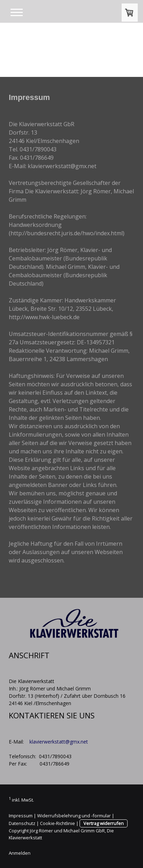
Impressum (21, 816)
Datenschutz (22, 823)
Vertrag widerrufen (104, 823)
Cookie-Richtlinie (57, 823)
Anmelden (20, 853)
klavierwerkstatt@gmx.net (59, 742)
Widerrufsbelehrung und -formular (74, 816)
